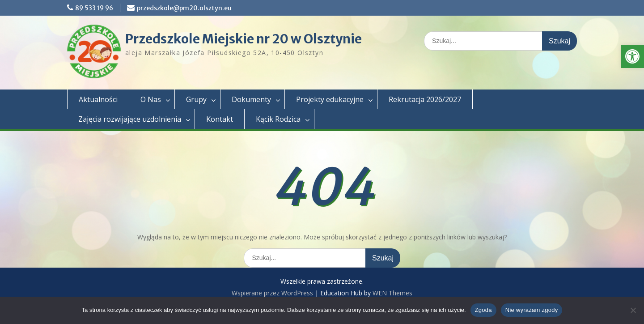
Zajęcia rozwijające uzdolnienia (130, 119)
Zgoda (483, 310)
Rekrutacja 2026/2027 (425, 99)
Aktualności (98, 99)
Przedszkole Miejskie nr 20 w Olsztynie (244, 39)
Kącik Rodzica (278, 119)
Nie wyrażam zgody (532, 310)
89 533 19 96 (94, 8)
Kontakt (220, 119)
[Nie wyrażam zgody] (633, 310)
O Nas (151, 99)
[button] (632, 56)
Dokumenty (251, 99)
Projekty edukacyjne (330, 99)
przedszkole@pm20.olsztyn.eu (184, 8)
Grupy (196, 99)
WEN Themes (392, 293)
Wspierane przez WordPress (272, 293)
